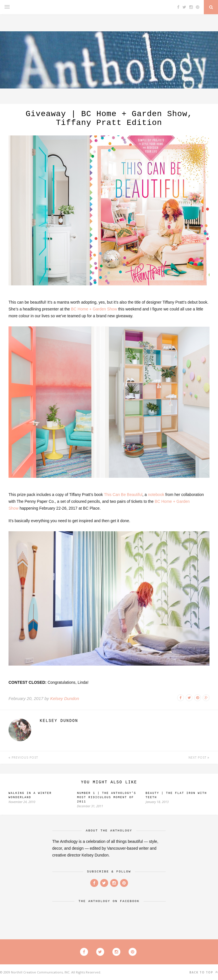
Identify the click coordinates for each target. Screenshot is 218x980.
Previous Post (23, 757)
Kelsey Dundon (65, 698)
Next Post (199, 757)
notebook (156, 495)
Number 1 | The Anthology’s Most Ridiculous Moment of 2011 (106, 797)
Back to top (204, 972)
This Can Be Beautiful (123, 495)
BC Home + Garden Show (94, 309)
